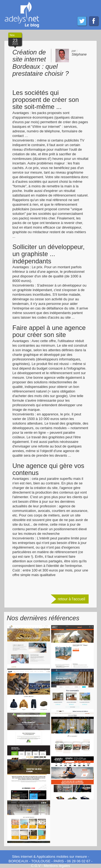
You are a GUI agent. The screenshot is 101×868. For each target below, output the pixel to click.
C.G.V (36, 866)
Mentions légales (57, 866)
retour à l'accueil (72, 599)
